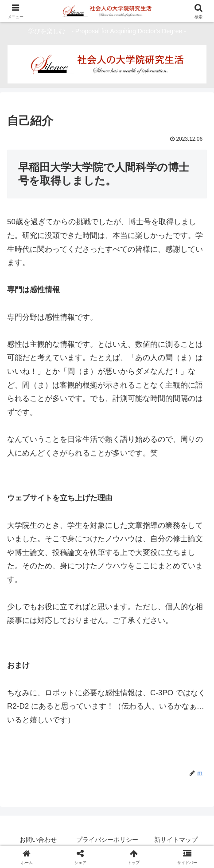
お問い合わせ (38, 840)
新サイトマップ (176, 840)
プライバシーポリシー (107, 840)
